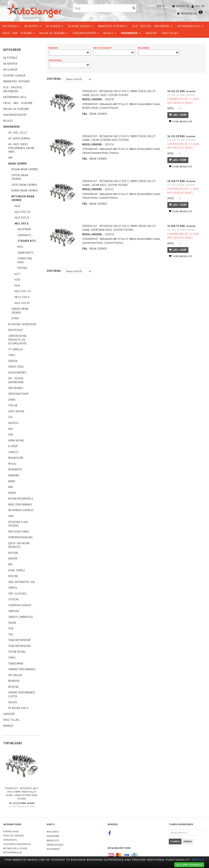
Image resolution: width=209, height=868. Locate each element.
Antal (171, 108)
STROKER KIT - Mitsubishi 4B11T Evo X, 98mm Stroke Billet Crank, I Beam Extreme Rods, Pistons (22, 793)
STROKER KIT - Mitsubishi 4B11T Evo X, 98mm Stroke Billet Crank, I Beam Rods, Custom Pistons (119, 183)
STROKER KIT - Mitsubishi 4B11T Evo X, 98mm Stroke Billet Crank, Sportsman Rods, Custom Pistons (119, 228)
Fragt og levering (13, 835)
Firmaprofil (10, 840)
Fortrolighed (11, 831)
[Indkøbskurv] (189, 13)
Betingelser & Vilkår (15, 848)
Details (198, 860)
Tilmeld (175, 841)
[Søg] (134, 8)
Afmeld (188, 841)
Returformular (13, 852)
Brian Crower (98, 114)
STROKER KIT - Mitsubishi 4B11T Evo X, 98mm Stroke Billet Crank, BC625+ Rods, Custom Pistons (119, 93)
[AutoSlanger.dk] (35, 10)
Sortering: (54, 79)
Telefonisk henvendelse (17, 844)
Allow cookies (189, 865)
